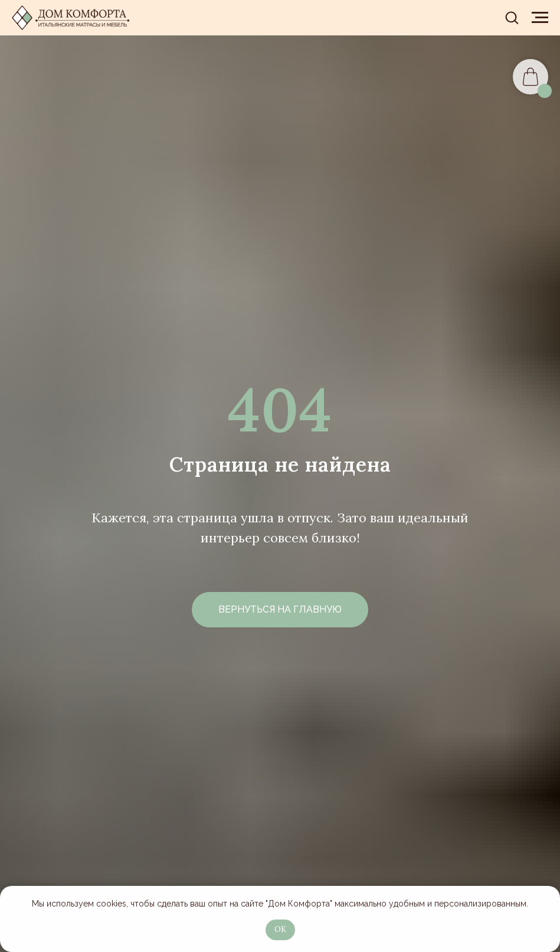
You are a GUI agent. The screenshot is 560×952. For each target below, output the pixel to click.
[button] (512, 17)
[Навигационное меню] (540, 18)
